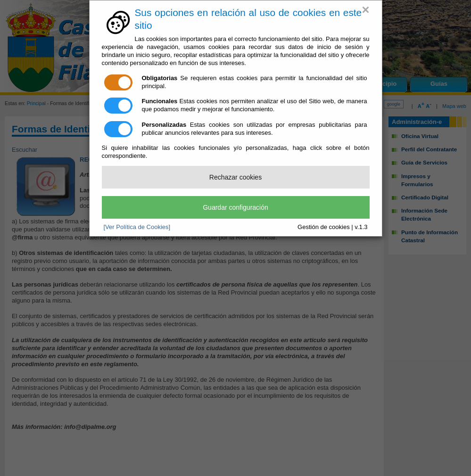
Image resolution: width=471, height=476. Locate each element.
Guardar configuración (235, 207)
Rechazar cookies (235, 177)
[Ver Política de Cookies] (137, 227)
